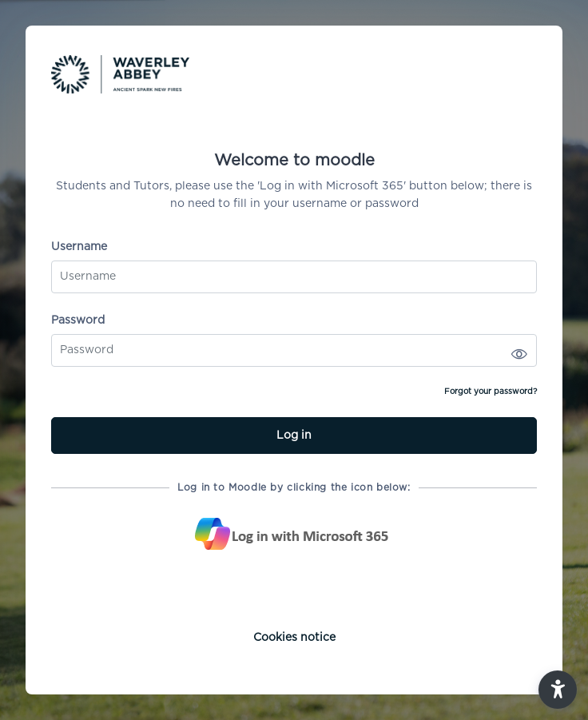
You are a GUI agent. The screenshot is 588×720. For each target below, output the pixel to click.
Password (78, 320)
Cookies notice (294, 638)
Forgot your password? (491, 392)
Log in (294, 436)
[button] (558, 690)
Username (79, 247)
